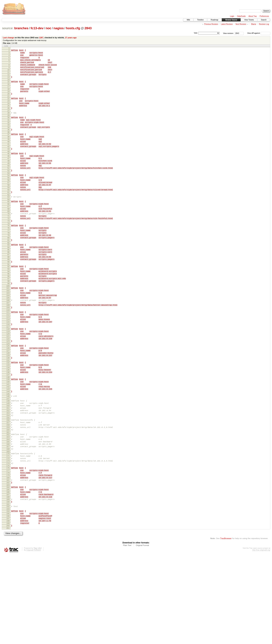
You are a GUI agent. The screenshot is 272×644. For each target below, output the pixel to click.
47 (8, 179)
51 (8, 190)
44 (8, 171)
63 (8, 224)
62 (8, 222)
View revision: (228, 33)
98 (8, 325)
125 (8, 401)
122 (8, 393)
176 (8, 546)
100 (8, 331)
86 (8, 290)
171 (8, 532)
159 (8, 498)
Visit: (196, 33)
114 (8, 370)
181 (8, 561)
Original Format (142, 635)
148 (8, 466)
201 (8, 618)
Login (232, 16)
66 (8, 233)
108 (8, 353)
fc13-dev (37, 28)
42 (8, 165)
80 (8, 273)
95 (8, 316)
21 (8, 106)
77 (8, 264)
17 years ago (71, 38)
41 (8, 162)
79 (8, 270)
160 (8, 501)
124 (8, 399)
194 (8, 597)
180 (8, 558)
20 (8, 103)
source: (8, 28)
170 (8, 529)
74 (8, 256)
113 (8, 367)
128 (8, 410)
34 (8, 142)
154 (8, 484)
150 (8, 472)
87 (8, 293)
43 (8, 168)
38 (8, 153)
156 (8, 489)
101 (8, 333)
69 (8, 241)
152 (8, 478)
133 (8, 424)
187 (8, 578)
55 (8, 202)
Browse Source (231, 20)
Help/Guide (241, 16)
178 (8, 552)
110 (8, 359)
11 (8, 77)
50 (8, 188)
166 (8, 518)
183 (8, 567)
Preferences (264, 16)
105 (8, 345)
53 (8, 196)
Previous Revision (211, 24)
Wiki (188, 20)
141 (8, 447)
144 (8, 456)
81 (8, 276)
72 (8, 250)
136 (8, 433)
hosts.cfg (73, 28)
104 (8, 342)
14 (8, 86)
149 (8, 469)
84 (8, 284)
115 (8, 373)
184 (8, 569)
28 (8, 125)
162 (8, 506)
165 (8, 515)
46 (8, 176)
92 (8, 307)
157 (8, 492)
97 (8, 322)
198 (8, 609)
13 (8, 83)
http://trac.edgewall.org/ (261, 639)
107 (8, 350)
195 (8, 600)
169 (8, 527)
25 (8, 117)
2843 (88, 28)
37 (8, 150)
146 (8, 461)
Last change (8, 38)
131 (8, 419)
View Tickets (249, 20)
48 (8, 182)
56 (8, 205)
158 (8, 495)
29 (8, 128)
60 (8, 216)
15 (8, 88)
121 (8, 390)
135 (8, 430)
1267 (41, 38)
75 (8, 258)
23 (8, 111)
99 (8, 328)
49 (8, 185)
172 (8, 535)
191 (8, 589)
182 (8, 564)
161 (8, 504)
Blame (254, 24)
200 (8, 615)
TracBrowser (226, 628)
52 (8, 193)
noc (48, 28)
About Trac (253, 16)
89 (8, 299)
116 (8, 376)
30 (8, 130)
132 (8, 421)
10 (8, 74)
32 (8, 136)
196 (8, 603)
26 (8, 120)
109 (8, 356)
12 (8, 80)
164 (8, 512)
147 (8, 464)
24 (8, 114)
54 (8, 199)
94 (8, 313)
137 (8, 436)
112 (8, 365)
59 (8, 213)
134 (8, 427)
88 (8, 296)
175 (8, 544)
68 (8, 238)
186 (8, 575)
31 (8, 133)
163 (8, 509)
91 (8, 305)
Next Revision (241, 24)
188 (8, 581)
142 (8, 450)
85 (8, 287)
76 (8, 261)
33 (8, 139)
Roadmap (214, 20)
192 (8, 592)
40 (8, 159)
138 (8, 439)
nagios (59, 28)
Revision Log (264, 24)
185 (8, 572)
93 (8, 310)
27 (8, 123)
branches (21, 28)
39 (8, 156)
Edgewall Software (34, 639)
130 (8, 416)
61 (8, 219)
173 (8, 538)
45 (8, 173)
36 (8, 148)
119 (8, 384)
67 (8, 236)
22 (8, 108)
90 (8, 302)
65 (8, 230)
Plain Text (127, 635)
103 (8, 339)
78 (8, 267)
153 (8, 481)
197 (8, 606)
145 (8, 459)
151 (8, 475)
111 (8, 362)
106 (8, 348)
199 (8, 612)
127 (8, 407)
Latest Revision (227, 24)
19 (8, 100)
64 (8, 227)
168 (8, 524)
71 (8, 247)
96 (8, 319)
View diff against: (259, 33)
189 (8, 584)
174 (8, 541)
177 (8, 549)
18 (8, 97)
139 (8, 441)
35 (8, 145)
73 (8, 253)
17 (8, 94)
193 (8, 595)
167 (8, 521)
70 (8, 244)
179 (8, 555)
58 (8, 210)
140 (8, 444)
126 (8, 404)
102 (8, 336)
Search (264, 20)
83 (8, 281)
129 (8, 413)
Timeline (200, 20)
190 (8, 587)
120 (8, 387)
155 (8, 487)
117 (8, 379)
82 (8, 279)
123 (8, 396)
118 (8, 381)
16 (8, 91)
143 (8, 453)
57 (8, 207)
